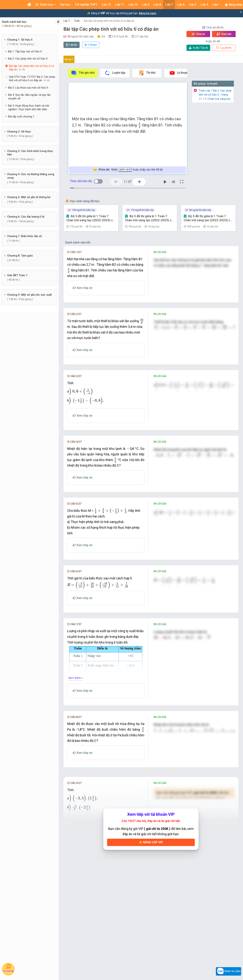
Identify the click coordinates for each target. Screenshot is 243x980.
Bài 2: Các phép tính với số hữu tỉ (28, 59)
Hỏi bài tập (8, 968)
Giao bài (224, 34)
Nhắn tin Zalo (229, 971)
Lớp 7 (67, 21)
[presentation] (139, 125)
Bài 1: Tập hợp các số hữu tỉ (25, 51)
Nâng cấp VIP (151, 877)
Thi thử (147, 73)
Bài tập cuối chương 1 (21, 117)
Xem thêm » (76, 712)
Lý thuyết (179, 73)
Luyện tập (115, 73)
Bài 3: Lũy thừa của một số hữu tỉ (28, 88)
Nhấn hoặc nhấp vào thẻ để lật (128, 170)
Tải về (198, 48)
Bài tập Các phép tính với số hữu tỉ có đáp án (109, 21)
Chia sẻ (198, 34)
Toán (77, 21)
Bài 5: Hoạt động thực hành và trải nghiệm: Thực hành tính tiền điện (29, 108)
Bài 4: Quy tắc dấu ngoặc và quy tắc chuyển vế (29, 97)
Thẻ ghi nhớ (83, 73)
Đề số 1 (69, 59)
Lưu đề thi (224, 48)
